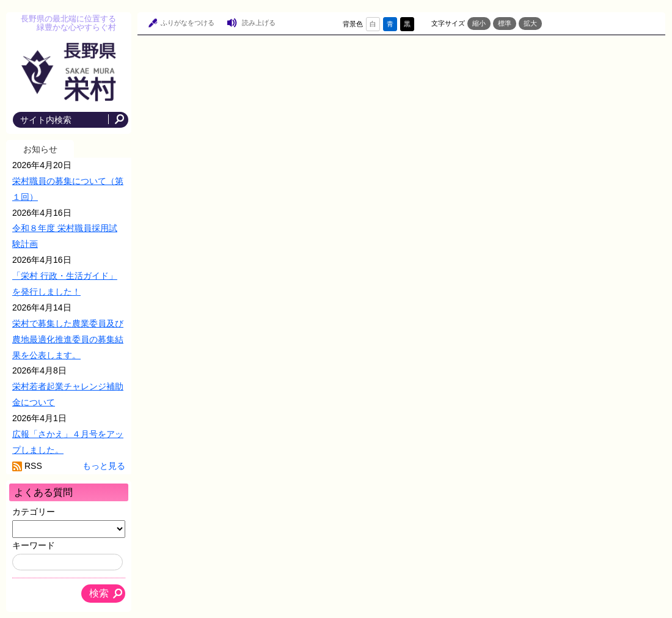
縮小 (479, 23)
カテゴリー (34, 512)
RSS (33, 466)
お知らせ (40, 149)
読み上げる (259, 23)
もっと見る (104, 466)
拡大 (530, 23)
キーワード (34, 545)
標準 (505, 23)
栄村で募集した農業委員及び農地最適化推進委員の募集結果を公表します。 (68, 339)
